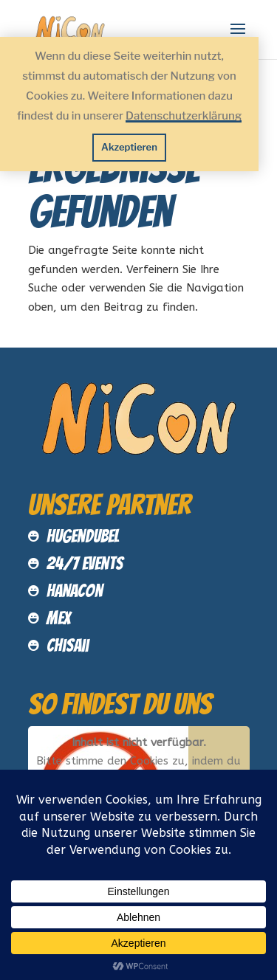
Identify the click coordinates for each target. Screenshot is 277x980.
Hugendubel (83, 536)
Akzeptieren (129, 147)
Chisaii (68, 645)
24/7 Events (85, 563)
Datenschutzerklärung (184, 116)
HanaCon (75, 591)
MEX (59, 618)
